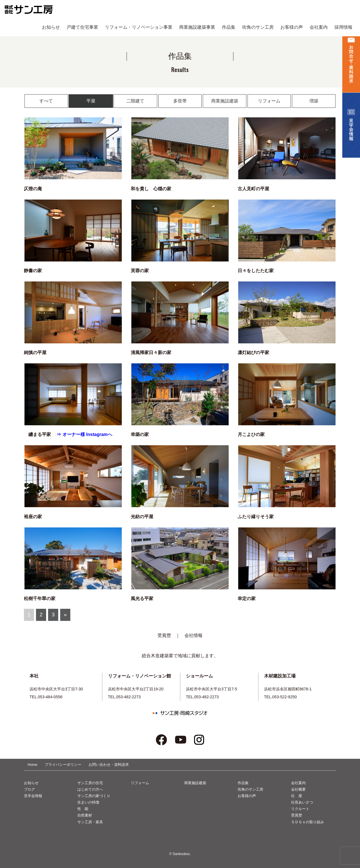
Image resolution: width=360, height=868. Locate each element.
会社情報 (193, 635)
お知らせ (31, 783)
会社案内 (298, 783)
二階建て (135, 101)
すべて (46, 101)
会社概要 (298, 789)
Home (32, 765)
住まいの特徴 (88, 802)
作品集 (243, 783)
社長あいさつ (302, 802)
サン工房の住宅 (90, 783)
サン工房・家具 (90, 822)
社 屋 (297, 796)
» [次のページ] (65, 615)
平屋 (91, 101)
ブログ (29, 789)
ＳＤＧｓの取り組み (308, 822)
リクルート (300, 809)
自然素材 (85, 815)
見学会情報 (33, 796)
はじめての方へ (90, 789)
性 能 (83, 809)
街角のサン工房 (250, 789)
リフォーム (269, 101)
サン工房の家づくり (94, 796)
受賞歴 (164, 635)
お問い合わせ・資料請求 (109, 765)
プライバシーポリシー (63, 765)
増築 (314, 101)
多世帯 (180, 101)
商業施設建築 (225, 101)
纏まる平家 (40, 434)
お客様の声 (247, 796)
